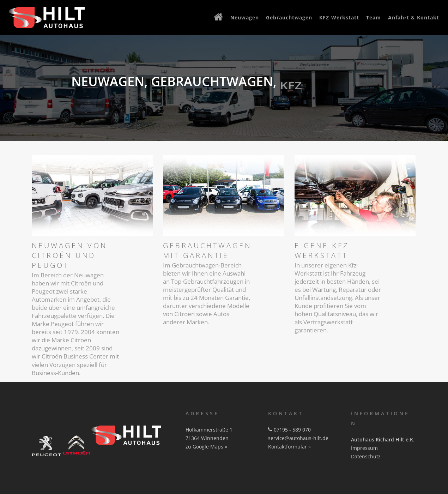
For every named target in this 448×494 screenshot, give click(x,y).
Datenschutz (366, 456)
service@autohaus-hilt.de (298, 438)
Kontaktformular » (289, 447)
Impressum (364, 448)
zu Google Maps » (206, 447)
